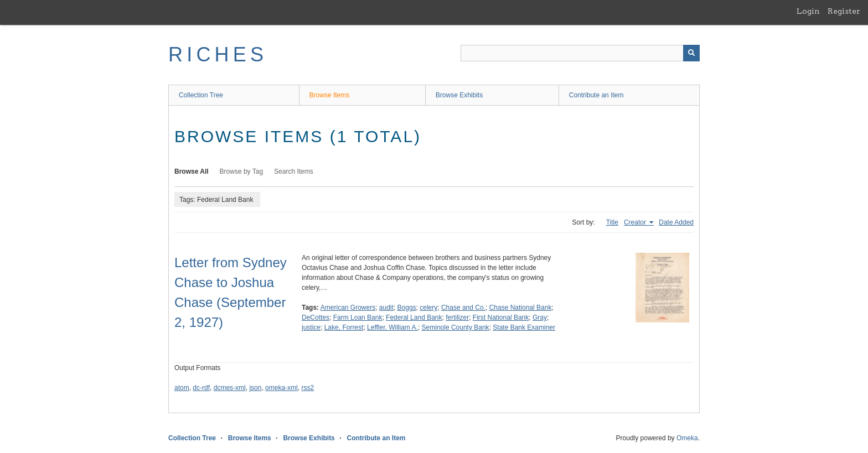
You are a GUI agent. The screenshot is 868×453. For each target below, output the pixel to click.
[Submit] (691, 53)
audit (386, 308)
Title (612, 222)
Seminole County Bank (456, 327)
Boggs (407, 308)
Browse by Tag (242, 171)
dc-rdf (201, 388)
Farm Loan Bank (358, 317)
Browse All (192, 171)
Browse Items (330, 95)
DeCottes (316, 317)
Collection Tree (201, 95)
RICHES (218, 54)
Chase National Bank (521, 308)
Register (844, 11)
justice (311, 327)
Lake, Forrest (344, 327)
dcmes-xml (230, 388)
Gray (540, 317)
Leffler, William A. (392, 327)
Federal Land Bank (414, 317)
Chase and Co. (463, 308)
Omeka (687, 438)
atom (182, 388)
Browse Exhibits (459, 95)
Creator (636, 222)
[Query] (580, 53)
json (255, 388)
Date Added (676, 222)
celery (428, 308)
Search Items (294, 171)
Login (808, 11)
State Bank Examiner (524, 327)
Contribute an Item (596, 95)
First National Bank (501, 317)
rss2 (308, 388)
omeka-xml (281, 388)
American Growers (348, 308)
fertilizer (457, 317)
